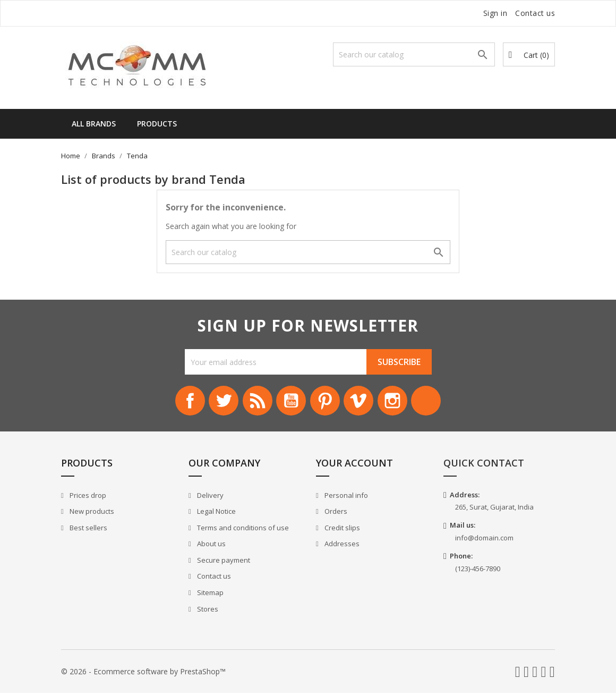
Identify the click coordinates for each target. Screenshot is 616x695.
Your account (354, 465)
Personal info (345, 497)
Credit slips (341, 530)
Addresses (341, 546)
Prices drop (87, 497)
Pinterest (326, 402)
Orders (335, 513)
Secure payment (223, 562)
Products (157, 124)
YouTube (290, 402)
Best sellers (88, 530)
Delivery (209, 497)
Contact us (535, 13)
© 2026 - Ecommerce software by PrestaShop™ (143, 673)
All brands (94, 124)
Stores (207, 611)
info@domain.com (484, 540)
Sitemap (209, 595)
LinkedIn (434, 402)
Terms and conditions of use (242, 530)
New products (91, 513)
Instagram (398, 402)
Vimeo (362, 402)
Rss (254, 402)
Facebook (182, 402)
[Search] (414, 54)
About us (211, 546)
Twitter (218, 402)
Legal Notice (216, 513)
